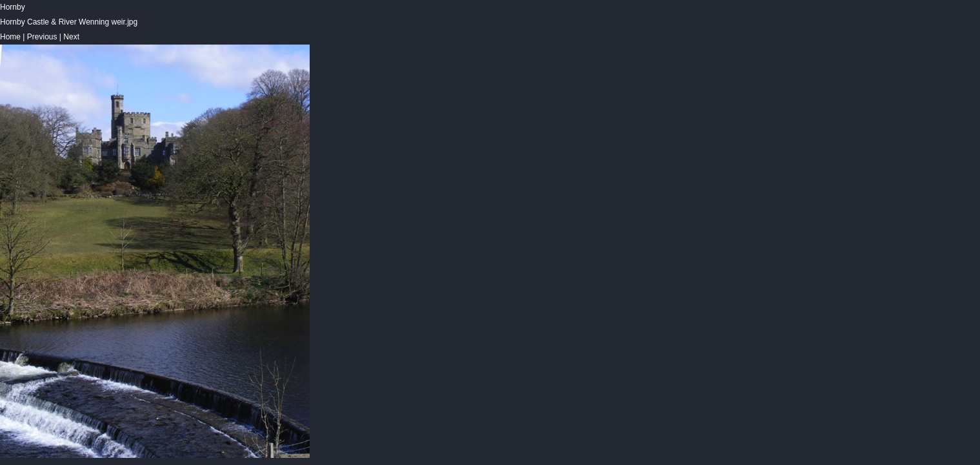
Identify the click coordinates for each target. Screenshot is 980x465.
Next (71, 37)
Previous (42, 37)
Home (10, 37)
